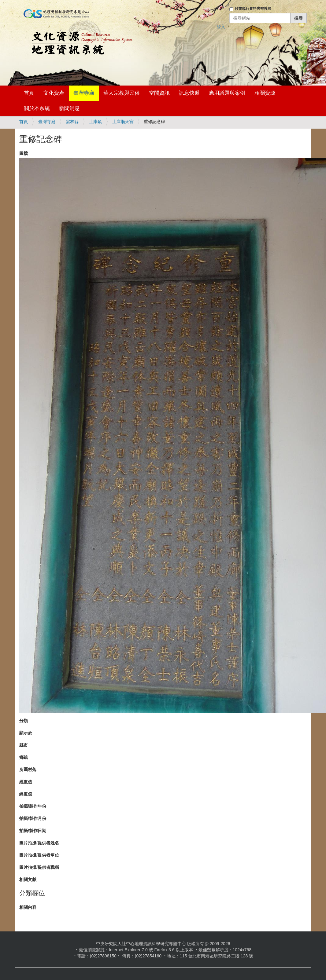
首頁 (29, 93)
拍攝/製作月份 (33, 818)
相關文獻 (28, 879)
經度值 (26, 782)
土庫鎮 (95, 122)
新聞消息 (69, 108)
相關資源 (265, 93)
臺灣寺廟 (84, 93)
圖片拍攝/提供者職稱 (39, 867)
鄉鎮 (24, 757)
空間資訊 (159, 93)
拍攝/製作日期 (33, 831)
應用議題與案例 (227, 93)
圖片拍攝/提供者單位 (39, 855)
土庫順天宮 (123, 122)
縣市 (24, 745)
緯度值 (26, 794)
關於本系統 (37, 108)
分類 (24, 721)
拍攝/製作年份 (33, 806)
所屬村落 (28, 770)
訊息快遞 (189, 93)
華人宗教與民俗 (122, 93)
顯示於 (26, 733)
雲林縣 (72, 122)
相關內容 (28, 907)
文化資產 (54, 93)
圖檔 (24, 153)
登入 (221, 27)
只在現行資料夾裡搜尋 (253, 9)
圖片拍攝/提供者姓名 (39, 843)
